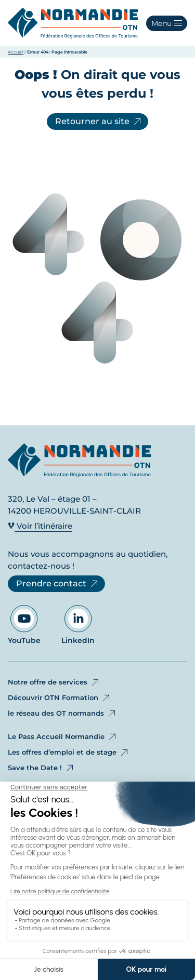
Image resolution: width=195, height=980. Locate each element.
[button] (167, 23)
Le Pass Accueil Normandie (63, 737)
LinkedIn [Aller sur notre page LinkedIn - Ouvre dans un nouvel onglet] (78, 625)
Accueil (16, 52)
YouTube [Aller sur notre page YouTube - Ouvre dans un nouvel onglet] (24, 625)
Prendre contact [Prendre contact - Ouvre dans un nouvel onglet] (58, 584)
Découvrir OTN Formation (60, 698)
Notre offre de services (54, 682)
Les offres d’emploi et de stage (69, 753)
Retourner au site (99, 122)
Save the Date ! (41, 768)
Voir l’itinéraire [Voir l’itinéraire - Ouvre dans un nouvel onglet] (40, 526)
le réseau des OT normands (62, 714)
